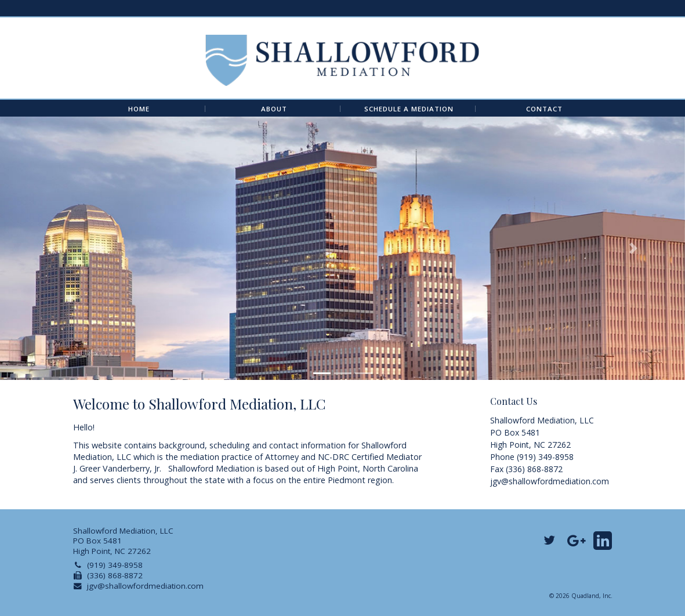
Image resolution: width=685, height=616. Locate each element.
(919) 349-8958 (115, 565)
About (274, 109)
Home (139, 109)
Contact (544, 109)
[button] (51, 248)
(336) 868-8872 (115, 575)
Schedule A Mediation (409, 109)
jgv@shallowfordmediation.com (550, 481)
